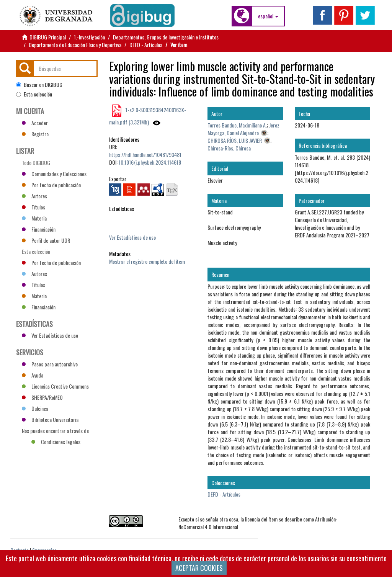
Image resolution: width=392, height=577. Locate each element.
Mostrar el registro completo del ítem (147, 261)
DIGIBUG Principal (48, 37)
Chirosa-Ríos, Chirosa (229, 148)
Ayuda (33, 375)
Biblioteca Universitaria (50, 419)
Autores (34, 196)
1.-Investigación (89, 37)
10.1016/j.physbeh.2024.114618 (150, 162)
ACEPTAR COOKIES (199, 568)
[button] (268, 16)
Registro (35, 134)
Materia (34, 218)
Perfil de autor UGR (46, 240)
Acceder (35, 123)
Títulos (33, 207)
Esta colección (34, 94)
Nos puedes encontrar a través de (55, 432)
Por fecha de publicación (51, 185)
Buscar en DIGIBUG (39, 85)
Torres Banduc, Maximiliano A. (237, 125)
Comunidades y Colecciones (54, 174)
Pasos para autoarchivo (50, 364)
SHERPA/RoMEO (42, 397)
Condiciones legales (56, 442)
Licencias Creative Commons (55, 386)
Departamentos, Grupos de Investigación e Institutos (166, 37)
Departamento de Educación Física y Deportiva (75, 45)
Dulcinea (35, 408)
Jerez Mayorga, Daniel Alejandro (243, 129)
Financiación (39, 229)
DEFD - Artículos (146, 45)
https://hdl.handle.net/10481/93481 (145, 154)
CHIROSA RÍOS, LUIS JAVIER (235, 140)
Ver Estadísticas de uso (132, 237)
